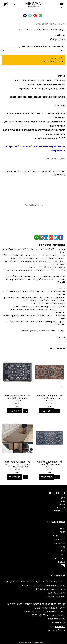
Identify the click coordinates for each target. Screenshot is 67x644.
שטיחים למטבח (41, 24)
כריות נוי (62, 547)
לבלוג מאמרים (59, 623)
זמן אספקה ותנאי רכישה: (52, 245)
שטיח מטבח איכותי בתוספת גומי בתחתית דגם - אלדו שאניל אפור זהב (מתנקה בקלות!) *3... (18, 464)
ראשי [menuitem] (63, 498)
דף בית (62, 24)
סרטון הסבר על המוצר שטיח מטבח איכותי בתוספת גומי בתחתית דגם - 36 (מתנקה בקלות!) (36, 173)
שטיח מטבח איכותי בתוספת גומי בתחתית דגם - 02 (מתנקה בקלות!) (49, 464)
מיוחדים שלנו (60, 558)
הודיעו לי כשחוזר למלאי (53, 61)
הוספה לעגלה (47, 411)
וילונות (63, 528)
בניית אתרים (23, 642)
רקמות (62, 532)
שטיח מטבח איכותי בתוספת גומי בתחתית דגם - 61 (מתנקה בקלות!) (49, 398)
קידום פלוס (30, 642)
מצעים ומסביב (59, 539)
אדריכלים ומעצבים (57, 630)
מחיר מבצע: (60, 40)
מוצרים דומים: (57, 349)
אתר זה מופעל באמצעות (33, 642)
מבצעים (62, 562)
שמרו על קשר (58, 575)
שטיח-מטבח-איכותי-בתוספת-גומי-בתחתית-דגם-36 (39, 30)
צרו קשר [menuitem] (62, 504)
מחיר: (60, 35)
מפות (63, 554)
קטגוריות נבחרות (56, 522)
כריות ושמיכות (59, 543)
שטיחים (53, 24)
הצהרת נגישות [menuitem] (59, 511)
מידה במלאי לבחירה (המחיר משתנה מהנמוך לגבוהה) (42, 47)
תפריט (62, 7)
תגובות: (61, 338)
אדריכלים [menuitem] (61, 507)
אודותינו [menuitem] (62, 501)
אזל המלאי (56, 58)
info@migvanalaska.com (48, 589)
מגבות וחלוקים (59, 536)
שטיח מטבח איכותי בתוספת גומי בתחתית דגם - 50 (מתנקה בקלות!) (18, 398)
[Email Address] (63, 566)
